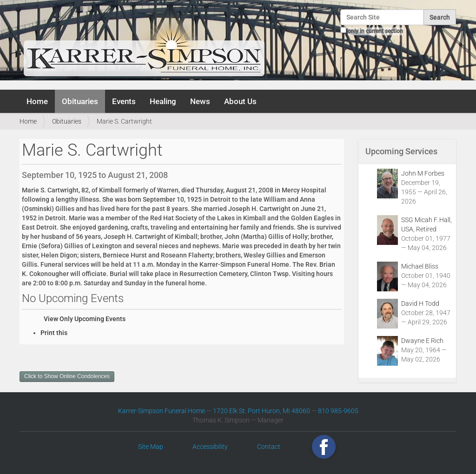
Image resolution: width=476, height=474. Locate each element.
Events (124, 101)
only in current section (375, 31)
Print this (54, 333)
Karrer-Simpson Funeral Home (162, 411)
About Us (240, 101)
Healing (163, 101)
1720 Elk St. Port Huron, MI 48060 (261, 411)
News (200, 101)
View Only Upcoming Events (85, 319)
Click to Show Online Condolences (67, 376)
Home (37, 101)
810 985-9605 (338, 411)
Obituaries (80, 101)
